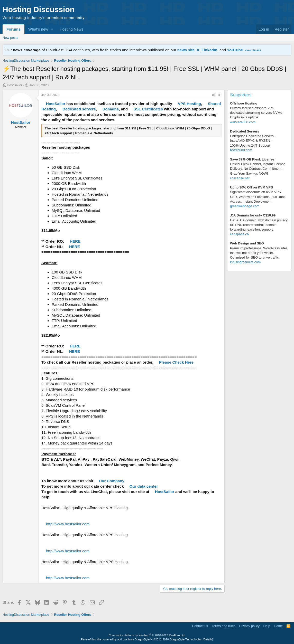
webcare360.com (243, 122)
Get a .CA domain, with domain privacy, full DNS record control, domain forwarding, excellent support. (259, 225)
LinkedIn (209, 50)
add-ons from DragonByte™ (135, 639)
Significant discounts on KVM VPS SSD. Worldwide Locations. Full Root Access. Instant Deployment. (257, 197)
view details (253, 50)
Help (267, 626)
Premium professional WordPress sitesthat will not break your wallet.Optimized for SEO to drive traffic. (259, 253)
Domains (111, 109)
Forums (13, 29)
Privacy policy (249, 626)
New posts (10, 38)
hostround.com (241, 150)
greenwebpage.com (245, 206)
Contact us (200, 626)
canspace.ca (239, 234)
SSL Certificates (148, 109)
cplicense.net (240, 178)
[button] (52, 29)
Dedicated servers (79, 109)
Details (208, 639)
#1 (220, 95)
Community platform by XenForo (147, 635)
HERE (75, 241)
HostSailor (15, 85)
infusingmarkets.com (245, 262)
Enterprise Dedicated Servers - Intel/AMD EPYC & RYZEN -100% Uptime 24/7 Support (253, 141)
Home (278, 626)
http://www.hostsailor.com (68, 524)
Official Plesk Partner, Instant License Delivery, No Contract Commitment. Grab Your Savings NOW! (258, 169)
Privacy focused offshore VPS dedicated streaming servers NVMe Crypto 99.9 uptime (256, 113)
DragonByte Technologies (186, 639)
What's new (38, 29)
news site (186, 50)
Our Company (112, 481)
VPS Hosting (189, 104)
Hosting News (72, 29)
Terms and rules (224, 626)
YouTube (235, 50)
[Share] (213, 95)
